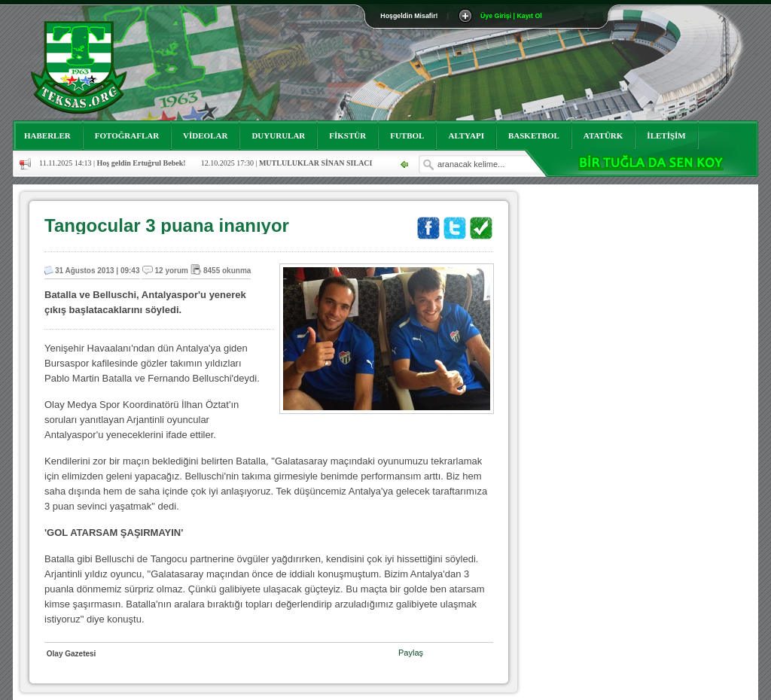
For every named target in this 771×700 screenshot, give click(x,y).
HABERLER (47, 135)
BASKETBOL (534, 135)
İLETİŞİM (666, 135)
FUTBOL (407, 135)
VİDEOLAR (205, 135)
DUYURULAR (278, 135)
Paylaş (411, 653)
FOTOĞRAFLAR (127, 135)
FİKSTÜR (347, 135)
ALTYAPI (466, 135)
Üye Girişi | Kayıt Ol (511, 16)
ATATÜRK (603, 135)
